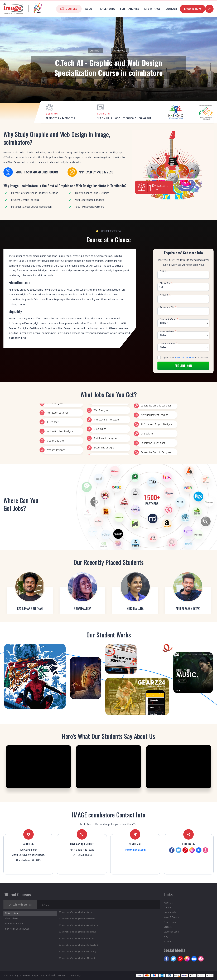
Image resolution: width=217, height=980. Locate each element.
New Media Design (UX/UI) (17, 929)
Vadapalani (78, 945)
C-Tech (46, 905)
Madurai (77, 958)
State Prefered (168, 332)
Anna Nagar (78, 925)
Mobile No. (166, 283)
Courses (72, 9)
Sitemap (168, 941)
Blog (166, 937)
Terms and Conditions (185, 358)
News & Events (171, 917)
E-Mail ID (165, 295)
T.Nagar (76, 938)
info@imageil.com (135, 850)
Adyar (76, 912)
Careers (168, 927)
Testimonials (170, 912)
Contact (171, 9)
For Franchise (130, 9)
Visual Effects (12, 919)
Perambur (77, 932)
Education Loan (171, 932)
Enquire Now (193, 9)
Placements (107, 9)
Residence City (168, 307)
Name (164, 271)
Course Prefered (169, 319)
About (89, 9)
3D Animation (11, 913)
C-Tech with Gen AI (20, 905)
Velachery (77, 952)
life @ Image (152, 9)
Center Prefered (169, 344)
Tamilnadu (120, 51)
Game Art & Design (14, 924)
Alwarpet (77, 919)
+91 (161, 287)
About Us (168, 903)
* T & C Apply (74, 976)
